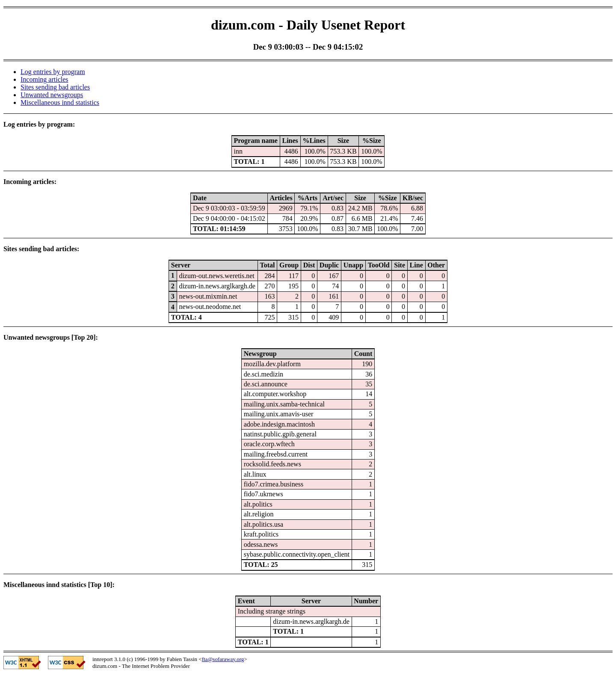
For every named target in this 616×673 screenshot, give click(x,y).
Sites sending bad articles (55, 87)
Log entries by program (53, 72)
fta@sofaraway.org (223, 659)
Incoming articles (44, 79)
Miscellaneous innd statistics (60, 102)
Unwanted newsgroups (52, 95)
